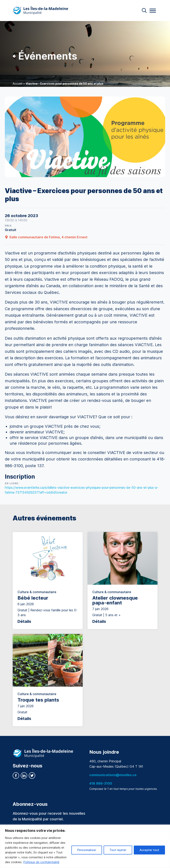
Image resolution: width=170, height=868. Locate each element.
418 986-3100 (101, 783)
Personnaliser (87, 850)
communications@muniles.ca (113, 775)
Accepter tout (149, 850)
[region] (85, 846)
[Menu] (153, 11)
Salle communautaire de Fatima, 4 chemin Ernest (46, 237)
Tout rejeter (118, 850)
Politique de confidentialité (41, 862)
